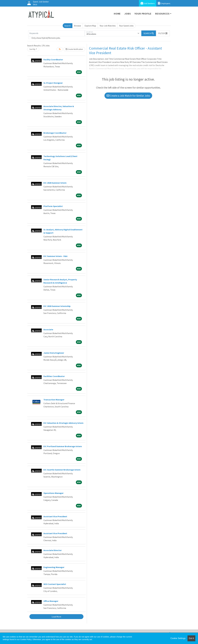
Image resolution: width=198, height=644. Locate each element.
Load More (56, 617)
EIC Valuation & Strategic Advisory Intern (63, 423)
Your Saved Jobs (126, 26)
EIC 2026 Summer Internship (57, 306)
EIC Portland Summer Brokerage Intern (63, 446)
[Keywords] (56, 33)
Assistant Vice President (55, 516)
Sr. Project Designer (53, 83)
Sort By (32, 49)
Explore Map (90, 26)
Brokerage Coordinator (55, 133)
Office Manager (51, 601)
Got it (191, 638)
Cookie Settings (178, 638)
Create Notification (74, 49)
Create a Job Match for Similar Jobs (128, 96)
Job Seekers (148, 3)
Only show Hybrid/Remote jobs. (46, 38)
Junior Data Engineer (54, 353)
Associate (48, 329)
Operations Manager (53, 493)
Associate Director (53, 550)
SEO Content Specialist (55, 584)
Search (68, 26)
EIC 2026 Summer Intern (55, 183)
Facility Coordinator (53, 59)
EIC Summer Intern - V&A (55, 256)
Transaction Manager (54, 400)
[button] (163, 33)
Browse (78, 26)
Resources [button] (162, 14)
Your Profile (143, 14)
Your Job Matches (108, 26)
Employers (164, 3)
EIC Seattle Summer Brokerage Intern (62, 470)
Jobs (128, 14)
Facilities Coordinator (54, 376)
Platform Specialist (53, 206)
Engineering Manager (54, 567)
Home (117, 14)
